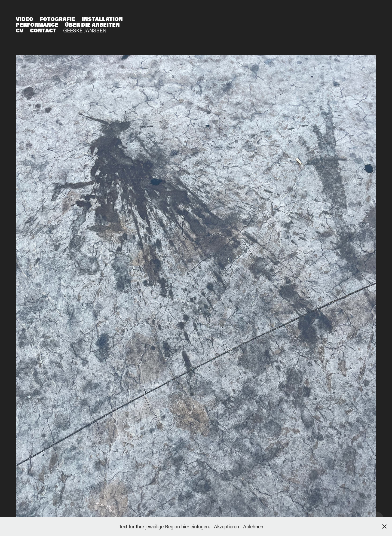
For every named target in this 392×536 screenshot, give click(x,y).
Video (24, 19)
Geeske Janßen (85, 30)
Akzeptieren (226, 526)
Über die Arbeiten (92, 25)
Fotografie (57, 19)
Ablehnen (253, 526)
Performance (37, 25)
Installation (102, 19)
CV (20, 30)
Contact (43, 30)
